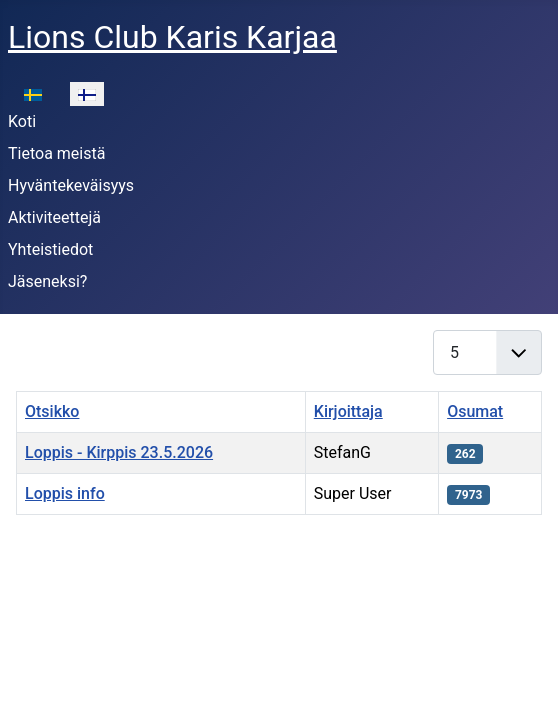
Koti (22, 121)
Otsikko (52, 411)
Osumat (475, 411)
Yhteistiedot (50, 249)
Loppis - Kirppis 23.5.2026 (119, 452)
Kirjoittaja (348, 411)
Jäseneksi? (47, 281)
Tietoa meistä (56, 153)
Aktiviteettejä (54, 217)
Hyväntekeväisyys (71, 185)
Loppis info (65, 493)
